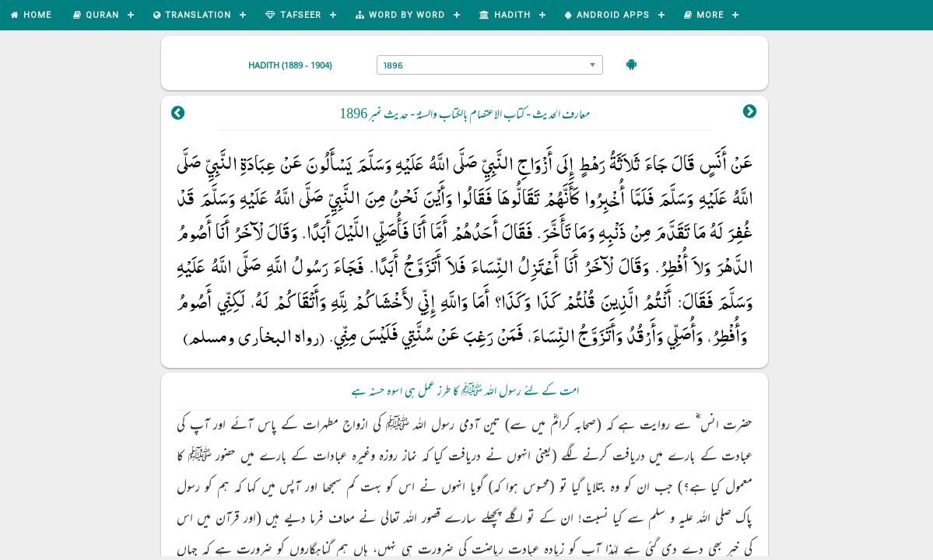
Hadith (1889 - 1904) (290, 65)
